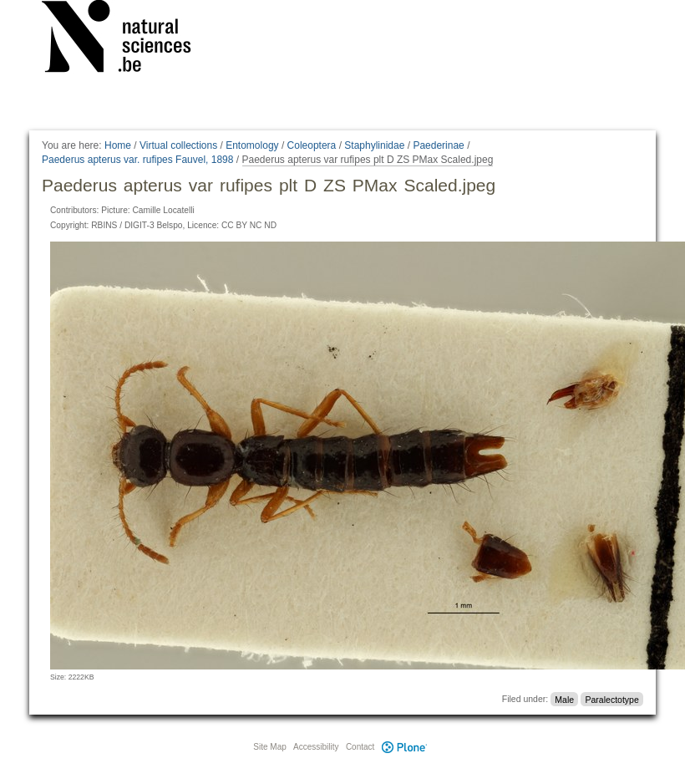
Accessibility (316, 747)
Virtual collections (178, 145)
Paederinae (438, 145)
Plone (404, 747)
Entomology (252, 145)
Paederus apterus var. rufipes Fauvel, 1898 (137, 160)
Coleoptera (312, 145)
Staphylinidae (374, 145)
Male (564, 699)
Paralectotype (612, 699)
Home (118, 145)
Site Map (269, 747)
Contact (360, 747)
